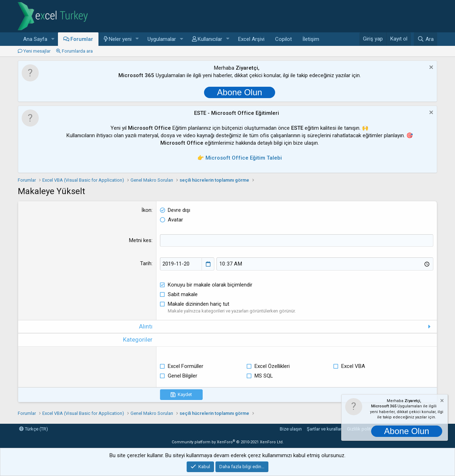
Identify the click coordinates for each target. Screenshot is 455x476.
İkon (146, 210)
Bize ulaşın (291, 429)
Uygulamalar (162, 39)
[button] (53, 39)
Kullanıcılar (210, 39)
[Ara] (425, 39)
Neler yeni (120, 39)
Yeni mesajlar (37, 51)
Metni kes (140, 240)
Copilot (283, 39)
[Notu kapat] (430, 68)
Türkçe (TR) (34, 429)
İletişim (311, 39)
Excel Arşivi (251, 39)
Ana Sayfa (35, 39)
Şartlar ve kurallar (324, 429)
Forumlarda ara (77, 51)
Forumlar (82, 39)
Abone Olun (240, 92)
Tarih (146, 263)
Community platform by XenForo (228, 442)
